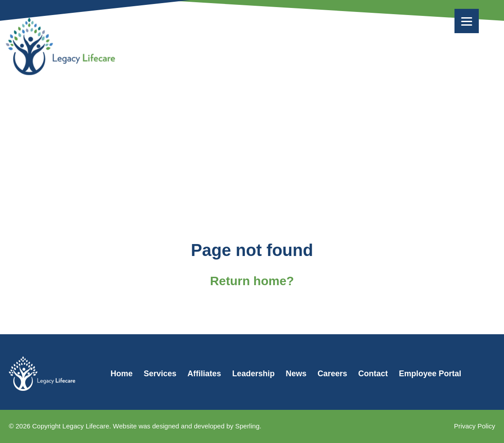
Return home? (252, 281)
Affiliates (204, 374)
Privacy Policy (475, 426)
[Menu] (467, 21)
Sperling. (248, 426)
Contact (373, 374)
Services (160, 374)
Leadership (253, 374)
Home (122, 374)
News (296, 374)
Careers (332, 374)
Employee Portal (430, 374)
